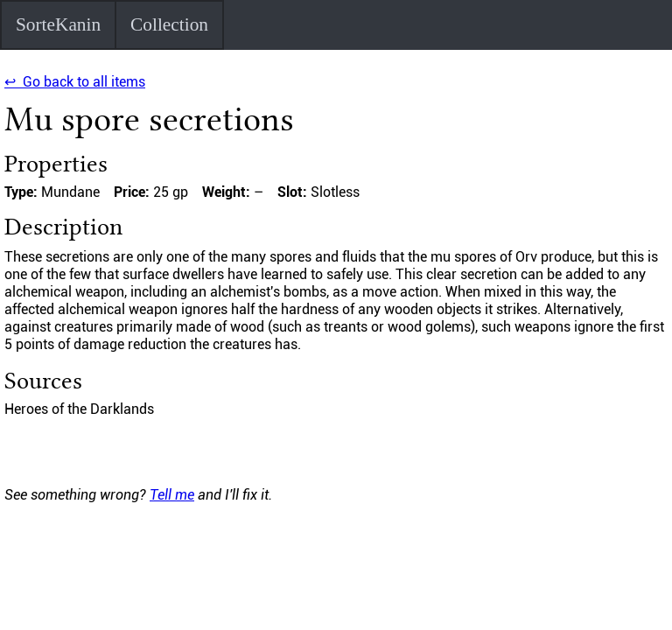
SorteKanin (58, 24)
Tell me (172, 495)
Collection (169, 24)
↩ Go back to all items (75, 82)
